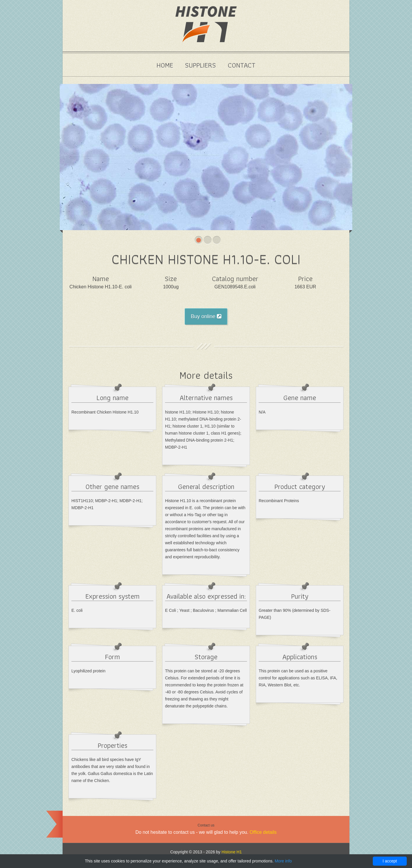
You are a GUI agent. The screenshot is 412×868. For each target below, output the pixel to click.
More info (283, 861)
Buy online (206, 316)
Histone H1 (232, 852)
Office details (263, 832)
